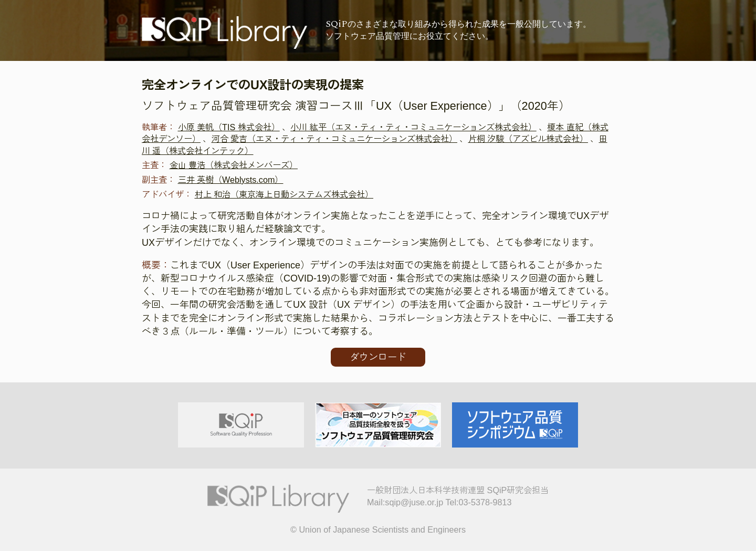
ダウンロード (378, 357)
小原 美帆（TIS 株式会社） (229, 127)
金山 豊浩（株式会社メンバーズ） (234, 165)
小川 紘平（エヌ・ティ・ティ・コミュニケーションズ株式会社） (413, 127)
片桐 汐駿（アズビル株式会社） (528, 139)
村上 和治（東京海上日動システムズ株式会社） (284, 194)
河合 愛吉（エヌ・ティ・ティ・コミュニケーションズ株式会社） (335, 139)
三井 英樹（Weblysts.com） (231, 180)
